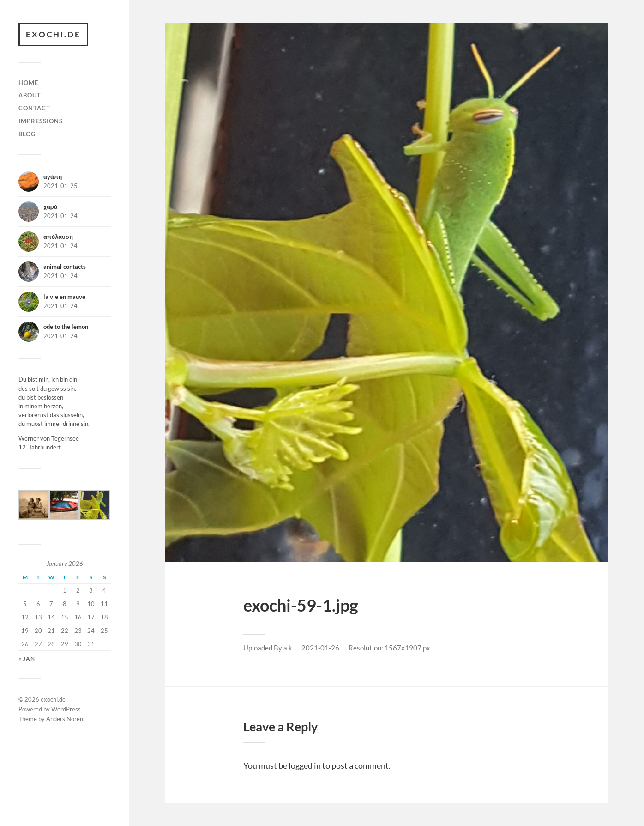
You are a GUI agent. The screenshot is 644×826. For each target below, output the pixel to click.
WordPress (66, 709)
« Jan (27, 659)
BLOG (27, 134)
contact (34, 108)
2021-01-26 (320, 648)
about (30, 95)
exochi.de (53, 34)
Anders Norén (65, 719)
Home (28, 83)
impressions (41, 121)
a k (288, 648)
